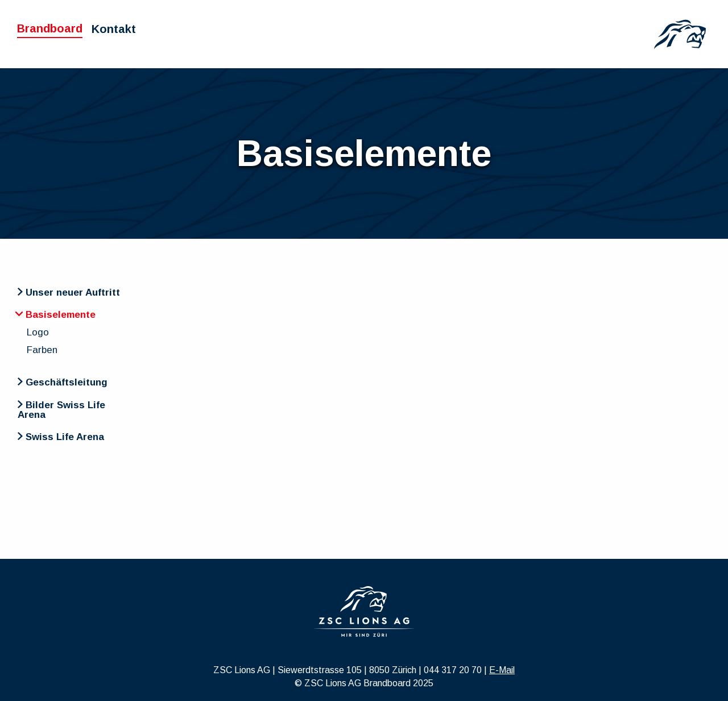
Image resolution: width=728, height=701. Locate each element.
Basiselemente (56, 315)
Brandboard (50, 29)
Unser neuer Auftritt (69, 293)
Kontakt (114, 29)
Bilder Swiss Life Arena (61, 410)
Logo (38, 332)
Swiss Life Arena (61, 437)
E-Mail (502, 670)
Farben (42, 350)
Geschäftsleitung (63, 382)
